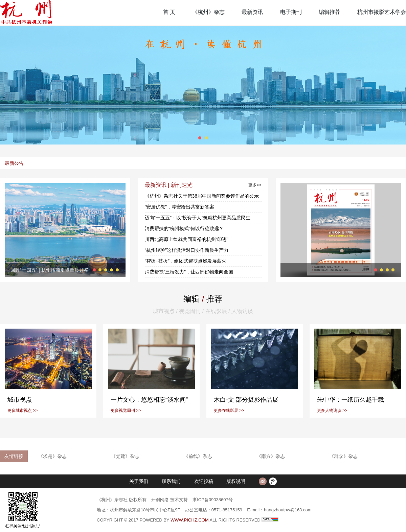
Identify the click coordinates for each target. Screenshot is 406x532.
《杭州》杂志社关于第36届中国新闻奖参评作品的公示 (202, 196)
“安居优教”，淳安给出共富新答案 (179, 207)
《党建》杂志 (125, 456)
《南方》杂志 (271, 456)
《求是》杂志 (52, 456)
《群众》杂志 (343, 456)
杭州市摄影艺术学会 (382, 12)
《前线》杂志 (198, 456)
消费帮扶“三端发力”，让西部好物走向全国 (189, 272)
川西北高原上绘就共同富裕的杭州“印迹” (187, 239)
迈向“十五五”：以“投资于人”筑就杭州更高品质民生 (198, 218)
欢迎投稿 (204, 481)
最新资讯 (252, 12)
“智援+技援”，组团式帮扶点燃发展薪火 (186, 261)
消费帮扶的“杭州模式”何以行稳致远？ (184, 228)
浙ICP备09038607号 (213, 500)
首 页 (169, 12)
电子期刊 (291, 12)
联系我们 (171, 481)
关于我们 (139, 481)
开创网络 (160, 500)
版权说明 (236, 481)
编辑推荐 (330, 12)
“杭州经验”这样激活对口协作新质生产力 (187, 250)
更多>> (255, 185)
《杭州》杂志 (208, 12)
